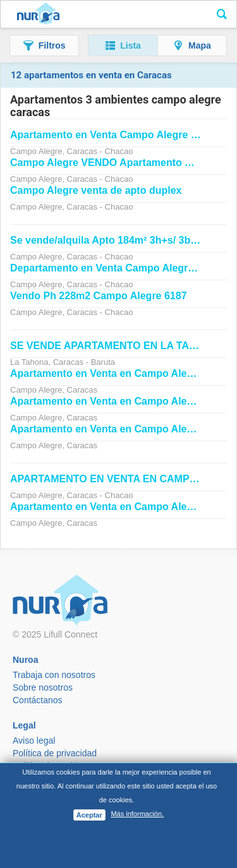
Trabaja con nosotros (54, 675)
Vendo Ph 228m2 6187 (99, 296)
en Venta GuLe (113, 135)
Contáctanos (38, 700)
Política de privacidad (55, 753)
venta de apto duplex (96, 190)
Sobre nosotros (43, 687)
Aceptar (89, 815)
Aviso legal (34, 740)
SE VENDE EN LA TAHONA (114, 346)
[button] (44, 45)
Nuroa (38, 15)
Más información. (137, 814)
